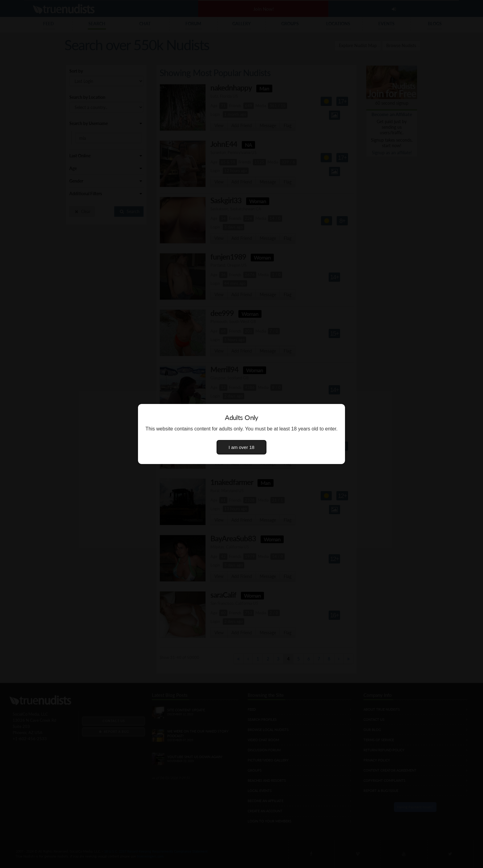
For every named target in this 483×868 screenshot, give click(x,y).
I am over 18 (241, 447)
